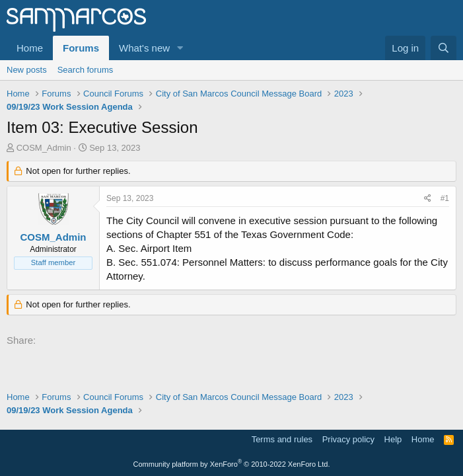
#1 (445, 198)
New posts (27, 70)
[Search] (444, 48)
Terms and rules (282, 439)
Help (393, 439)
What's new (144, 48)
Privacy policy (348, 439)
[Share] (428, 199)
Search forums (86, 70)
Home (30, 48)
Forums (81, 48)
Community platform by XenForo (232, 464)
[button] (180, 48)
